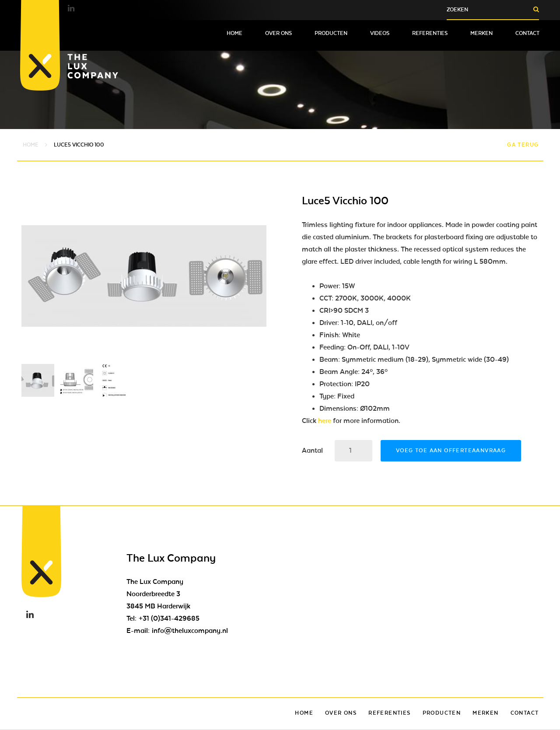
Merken (481, 33)
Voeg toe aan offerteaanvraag (451, 451)
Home (234, 33)
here (325, 421)
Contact (527, 33)
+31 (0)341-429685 (169, 618)
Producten (331, 33)
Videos (380, 33)
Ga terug (523, 145)
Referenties (430, 33)
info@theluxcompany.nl (190, 631)
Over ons (278, 33)
